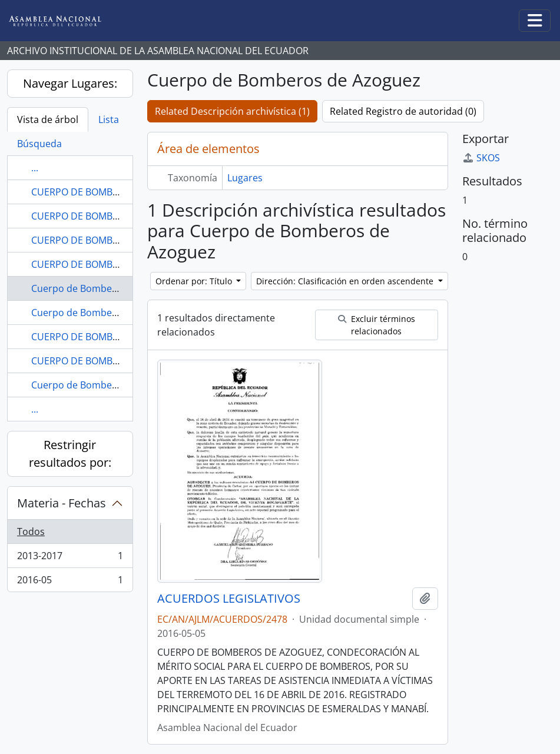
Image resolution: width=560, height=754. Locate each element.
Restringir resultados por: (70, 454)
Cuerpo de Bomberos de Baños (101, 313)
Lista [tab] (109, 119)
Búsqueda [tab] (39, 144)
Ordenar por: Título (195, 281)
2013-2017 (70, 558)
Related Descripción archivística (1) (232, 111)
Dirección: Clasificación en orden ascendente (346, 281)
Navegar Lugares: (70, 83)
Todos (31, 532)
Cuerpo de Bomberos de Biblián (102, 385)
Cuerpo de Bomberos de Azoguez (106, 288)
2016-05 (70, 582)
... (35, 168)
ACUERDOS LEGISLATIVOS (229, 599)
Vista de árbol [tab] (48, 119)
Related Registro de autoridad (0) (403, 111)
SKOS (481, 158)
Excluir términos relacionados (377, 325)
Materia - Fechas (62, 503)
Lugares (245, 178)
